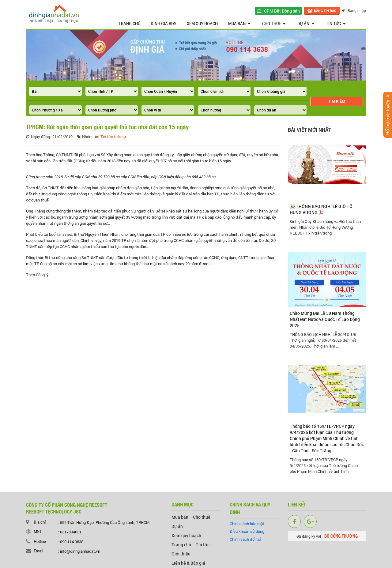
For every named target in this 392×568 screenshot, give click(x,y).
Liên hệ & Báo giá (188, 563)
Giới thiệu (181, 554)
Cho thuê (274, 24)
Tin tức (336, 24)
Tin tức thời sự (113, 137)
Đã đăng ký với (327, 536)
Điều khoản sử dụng (247, 531)
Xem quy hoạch (202, 24)
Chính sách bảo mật (247, 524)
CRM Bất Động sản (278, 11)
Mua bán (239, 24)
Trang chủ (129, 24)
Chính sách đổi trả (245, 539)
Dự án (306, 24)
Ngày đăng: (41, 137)
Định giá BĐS (164, 24)
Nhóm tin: (90, 137)
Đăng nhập (354, 10)
